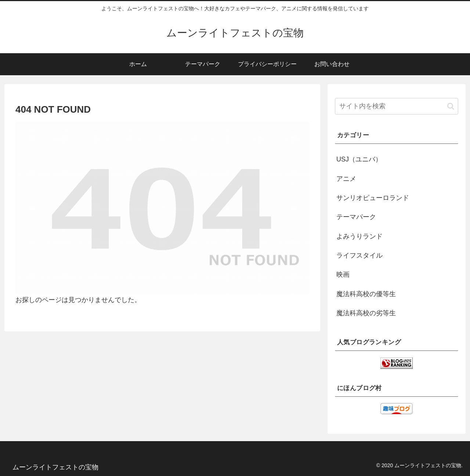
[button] (451, 106)
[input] (397, 106)
